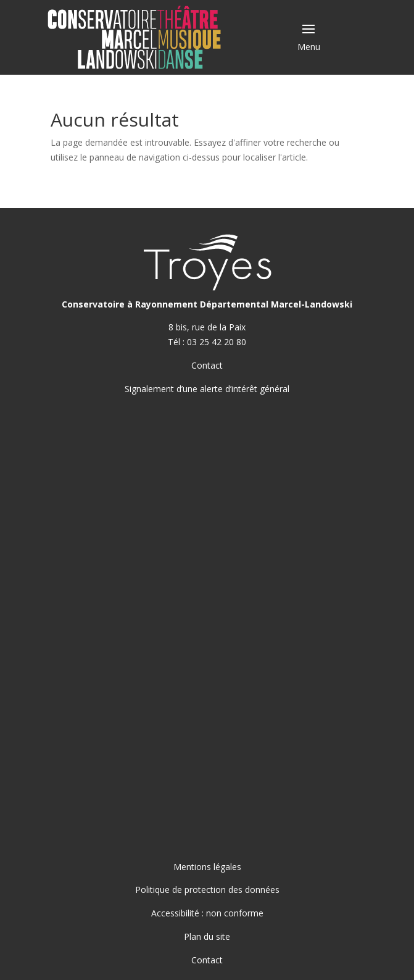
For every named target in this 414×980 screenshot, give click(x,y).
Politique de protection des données (207, 890)
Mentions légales (207, 867)
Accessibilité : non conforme (207, 913)
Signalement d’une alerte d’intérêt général (207, 389)
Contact (207, 365)
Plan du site (207, 936)
